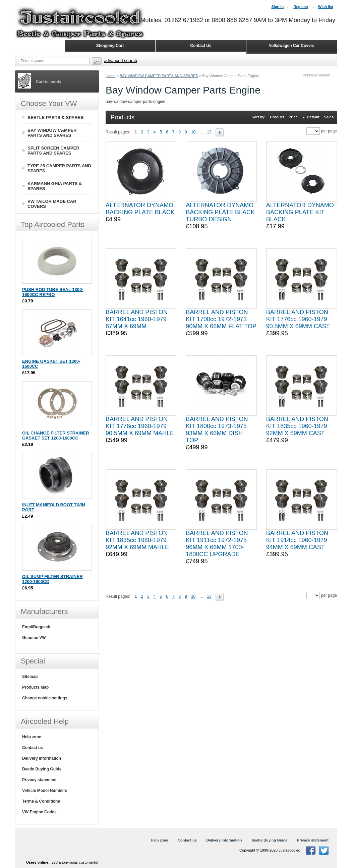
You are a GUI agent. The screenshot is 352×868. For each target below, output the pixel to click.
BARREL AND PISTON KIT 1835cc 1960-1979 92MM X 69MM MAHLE (137, 540)
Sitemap (30, 677)
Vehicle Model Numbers (45, 791)
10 (193, 132)
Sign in (277, 7)
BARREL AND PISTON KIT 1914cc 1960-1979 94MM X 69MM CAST (297, 540)
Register (301, 7)
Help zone (32, 737)
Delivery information (42, 758)
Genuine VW (34, 638)
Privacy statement (39, 780)
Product (277, 117)
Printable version (316, 75)
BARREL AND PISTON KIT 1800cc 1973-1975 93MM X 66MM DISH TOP (217, 430)
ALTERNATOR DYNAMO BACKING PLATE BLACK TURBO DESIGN (220, 212)
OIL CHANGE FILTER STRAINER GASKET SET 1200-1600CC (56, 436)
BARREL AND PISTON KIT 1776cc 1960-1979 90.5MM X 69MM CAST (298, 319)
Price (293, 117)
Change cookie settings (45, 698)
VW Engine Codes (39, 812)
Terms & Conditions (41, 801)
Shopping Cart (110, 46)
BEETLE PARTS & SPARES (55, 118)
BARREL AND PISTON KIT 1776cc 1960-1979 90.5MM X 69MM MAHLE (140, 426)
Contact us (33, 748)
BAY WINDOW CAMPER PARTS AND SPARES (159, 76)
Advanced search (121, 61)
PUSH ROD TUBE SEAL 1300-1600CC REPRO (53, 292)
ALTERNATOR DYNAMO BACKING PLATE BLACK (140, 209)
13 (209, 132)
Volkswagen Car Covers (292, 46)
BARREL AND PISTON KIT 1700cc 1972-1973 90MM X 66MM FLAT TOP (221, 319)
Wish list (326, 7)
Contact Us (201, 46)
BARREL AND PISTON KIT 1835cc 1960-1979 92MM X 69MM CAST (297, 426)
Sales (329, 117)
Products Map (35, 687)
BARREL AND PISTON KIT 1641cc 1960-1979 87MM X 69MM (137, 319)
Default (313, 117)
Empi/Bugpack (36, 627)
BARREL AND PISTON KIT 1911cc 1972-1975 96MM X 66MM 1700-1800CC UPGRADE (217, 544)
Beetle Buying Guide (42, 769)
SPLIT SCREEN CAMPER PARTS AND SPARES (53, 151)
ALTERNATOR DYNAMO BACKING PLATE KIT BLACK (300, 212)
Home (110, 76)
